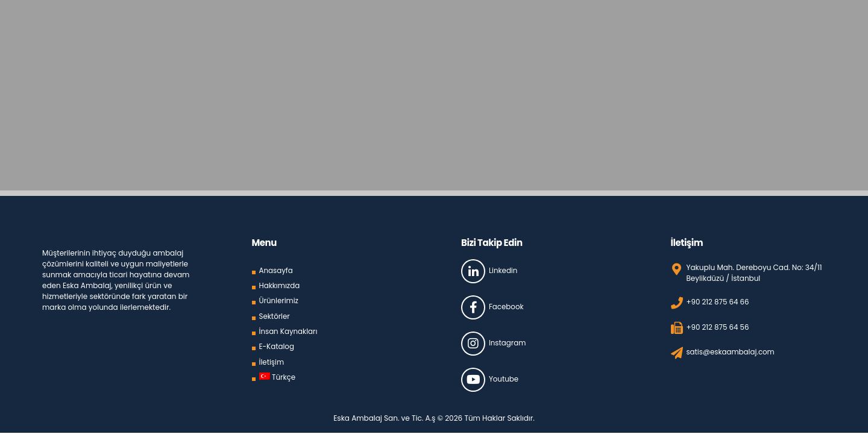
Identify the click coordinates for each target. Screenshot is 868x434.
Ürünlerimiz (279, 299)
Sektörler (275, 314)
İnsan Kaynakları (289, 329)
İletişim (272, 359)
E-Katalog (277, 344)
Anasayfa (276, 270)
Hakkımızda (280, 285)
